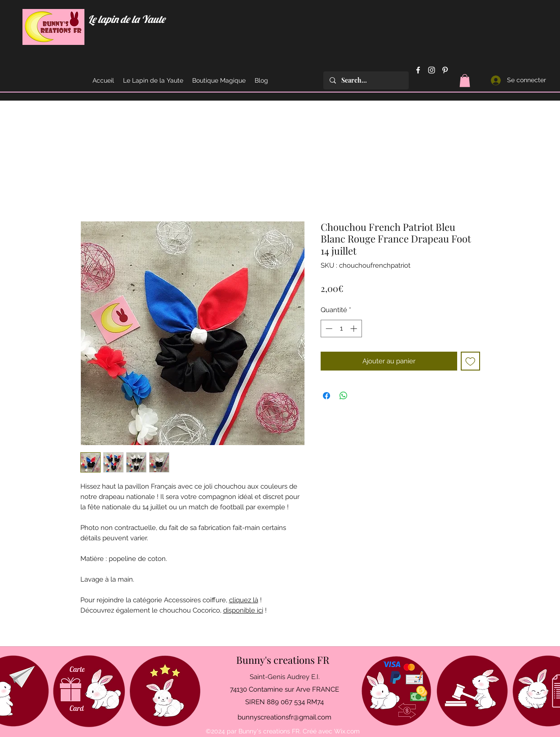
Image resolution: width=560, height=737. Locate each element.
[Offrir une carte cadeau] (89, 691)
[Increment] (355, 329)
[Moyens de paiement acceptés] (396, 691)
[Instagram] (432, 70)
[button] (465, 81)
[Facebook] (418, 70)
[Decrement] (328, 329)
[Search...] (366, 80)
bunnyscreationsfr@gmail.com (284, 717)
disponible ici (243, 610)
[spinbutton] (341, 329)
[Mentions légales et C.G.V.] (472, 691)
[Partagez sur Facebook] (326, 396)
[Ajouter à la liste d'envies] (470, 361)
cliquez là (244, 600)
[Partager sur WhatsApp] (344, 396)
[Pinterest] (445, 70)
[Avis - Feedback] (165, 691)
